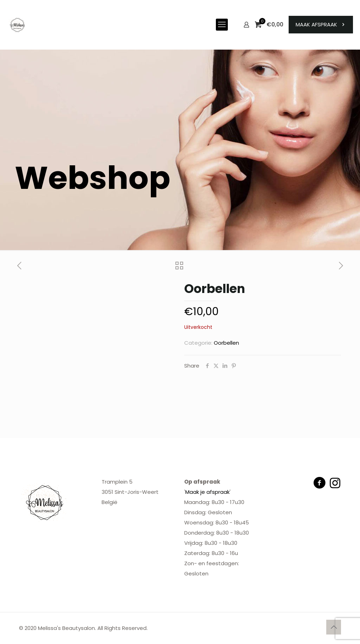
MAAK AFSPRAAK (321, 24)
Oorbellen (226, 343)
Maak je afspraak (207, 492)
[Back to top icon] (334, 627)
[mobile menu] (222, 25)
